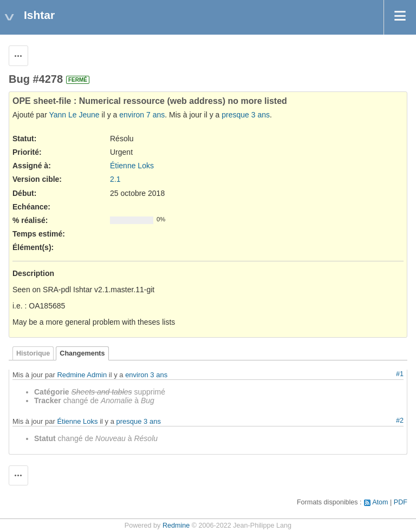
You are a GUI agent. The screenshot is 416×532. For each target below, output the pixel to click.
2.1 (115, 179)
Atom (380, 502)
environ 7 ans (142, 115)
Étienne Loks (132, 166)
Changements (82, 353)
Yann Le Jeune (74, 115)
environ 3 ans (146, 375)
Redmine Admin (82, 375)
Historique (33, 353)
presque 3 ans (246, 115)
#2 (400, 421)
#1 (400, 374)
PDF (401, 502)
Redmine (176, 526)
